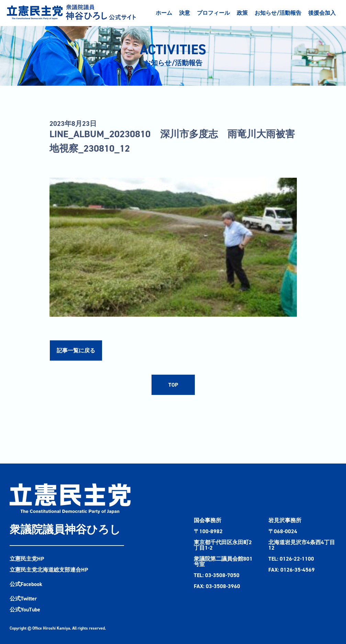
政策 (242, 13)
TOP (173, 385)
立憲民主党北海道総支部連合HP (49, 570)
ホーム (164, 13)
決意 (185, 13)
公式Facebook (26, 584)
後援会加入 (322, 13)
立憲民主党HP (27, 559)
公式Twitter (23, 599)
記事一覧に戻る (76, 350)
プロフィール (213, 13)
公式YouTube (25, 610)
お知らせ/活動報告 (278, 13)
